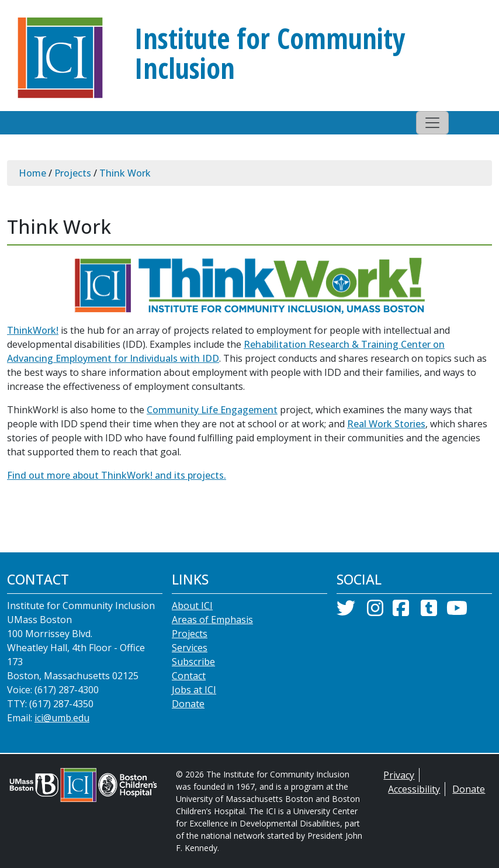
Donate (188, 704)
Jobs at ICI (194, 690)
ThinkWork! (33, 330)
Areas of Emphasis (212, 620)
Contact (189, 676)
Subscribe (193, 662)
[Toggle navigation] (432, 123)
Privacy (399, 775)
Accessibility (414, 789)
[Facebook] (401, 611)
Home (32, 173)
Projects (73, 173)
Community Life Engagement (212, 410)
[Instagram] (375, 611)
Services (190, 648)
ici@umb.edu (62, 718)
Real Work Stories (386, 424)
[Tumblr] (429, 611)
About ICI (192, 606)
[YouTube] (457, 611)
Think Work (125, 173)
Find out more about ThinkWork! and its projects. (117, 475)
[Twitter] (346, 611)
